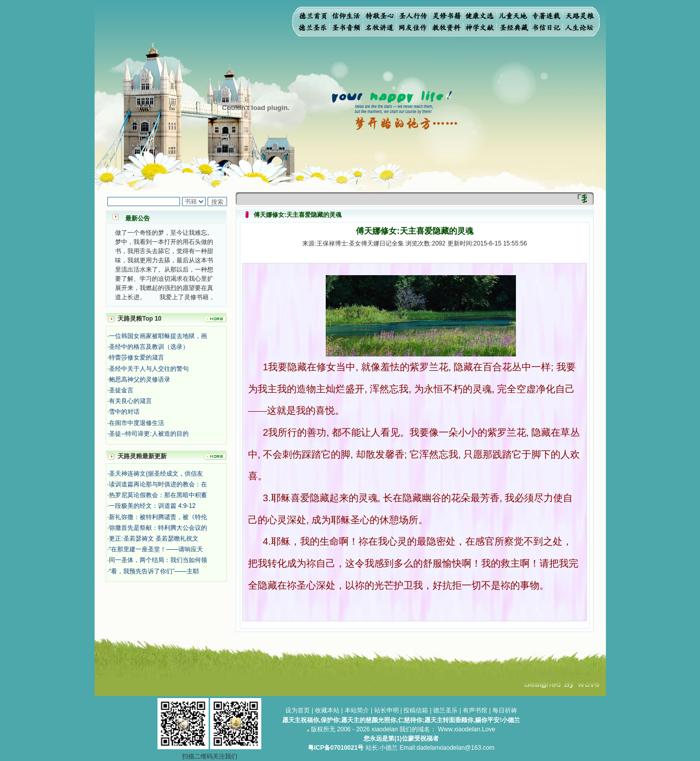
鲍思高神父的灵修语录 (140, 379)
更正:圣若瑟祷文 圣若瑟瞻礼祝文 (154, 539)
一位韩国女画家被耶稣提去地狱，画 (158, 336)
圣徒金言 (121, 390)
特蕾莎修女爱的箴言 (137, 357)
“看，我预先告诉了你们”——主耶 (154, 571)
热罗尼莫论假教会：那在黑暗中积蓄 (158, 495)
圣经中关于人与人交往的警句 (149, 369)
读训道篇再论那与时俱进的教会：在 (158, 484)
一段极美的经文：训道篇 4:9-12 (152, 506)
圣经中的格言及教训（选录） (149, 347)
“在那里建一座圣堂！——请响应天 (156, 549)
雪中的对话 (124, 412)
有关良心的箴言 (130, 401)
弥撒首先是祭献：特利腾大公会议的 (158, 528)
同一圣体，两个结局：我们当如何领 (158, 560)
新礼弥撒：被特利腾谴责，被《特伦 (158, 517)
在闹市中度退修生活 (137, 423)
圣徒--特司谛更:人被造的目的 (149, 434)
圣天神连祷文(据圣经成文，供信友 (156, 474)
